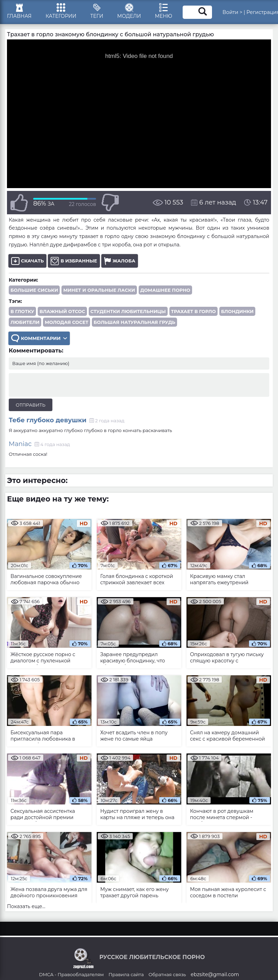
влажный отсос (62, 311)
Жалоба (120, 261)
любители (25, 322)
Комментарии (39, 338)
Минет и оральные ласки (99, 290)
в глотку (22, 311)
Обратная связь (167, 974)
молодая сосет (67, 322)
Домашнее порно (165, 290)
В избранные (74, 261)
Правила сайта (126, 974)
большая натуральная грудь (134, 322)
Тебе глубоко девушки (48, 420)
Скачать (27, 261)
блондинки (237, 311)
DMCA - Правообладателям (71, 974)
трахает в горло (193, 311)
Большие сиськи (34, 290)
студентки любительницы (128, 311)
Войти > (232, 12)
